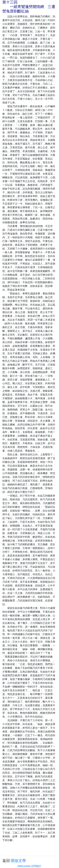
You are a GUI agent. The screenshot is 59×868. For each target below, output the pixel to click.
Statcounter (24, 866)
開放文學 (18, 861)
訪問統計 (36, 866)
